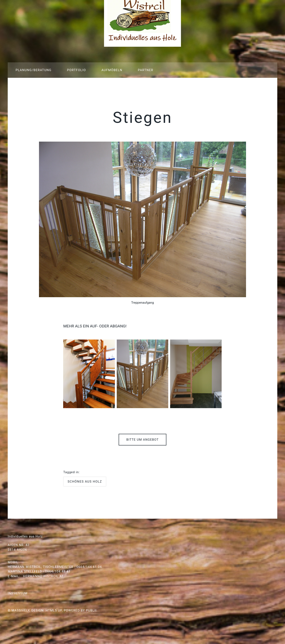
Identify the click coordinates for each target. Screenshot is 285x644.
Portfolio (76, 70)
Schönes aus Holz (85, 482)
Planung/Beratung (34, 70)
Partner (146, 70)
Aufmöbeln (112, 70)
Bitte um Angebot (142, 440)
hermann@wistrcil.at (43, 576)
